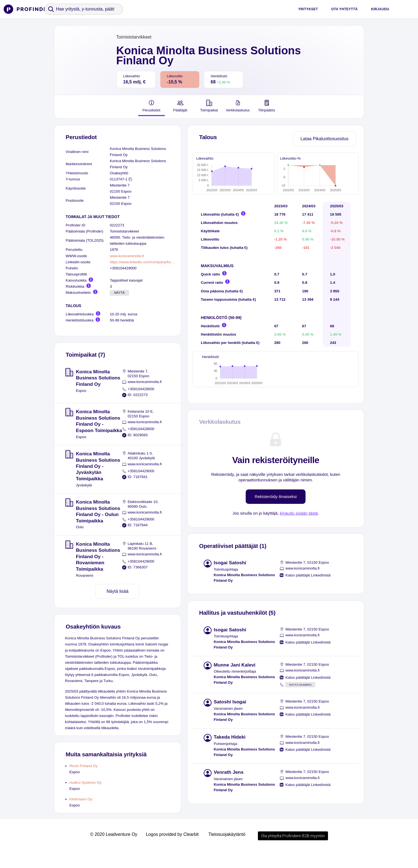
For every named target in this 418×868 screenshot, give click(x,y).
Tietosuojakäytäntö (227, 851)
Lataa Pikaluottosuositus (325, 139)
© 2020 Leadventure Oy (114, 851)
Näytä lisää (118, 591)
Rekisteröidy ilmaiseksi (276, 523)
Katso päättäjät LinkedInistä (308, 601)
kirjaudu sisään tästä (299, 539)
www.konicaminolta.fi (127, 256)
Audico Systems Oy (86, 783)
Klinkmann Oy (81, 799)
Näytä (119, 293)
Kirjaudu (380, 9)
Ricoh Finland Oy (84, 766)
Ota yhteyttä (345, 9)
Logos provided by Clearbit (172, 851)
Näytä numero (300, 711)
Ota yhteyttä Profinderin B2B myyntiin (293, 852)
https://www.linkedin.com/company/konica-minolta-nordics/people (143, 262)
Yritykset (308, 9)
